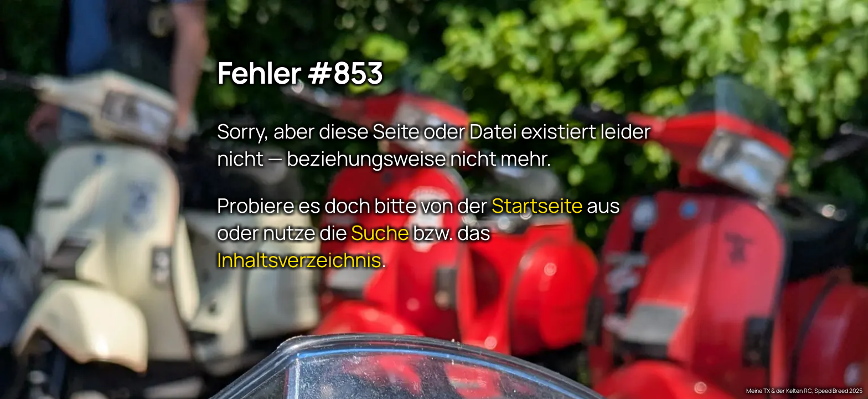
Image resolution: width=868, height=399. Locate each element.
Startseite (537, 205)
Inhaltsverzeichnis (299, 259)
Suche (380, 232)
